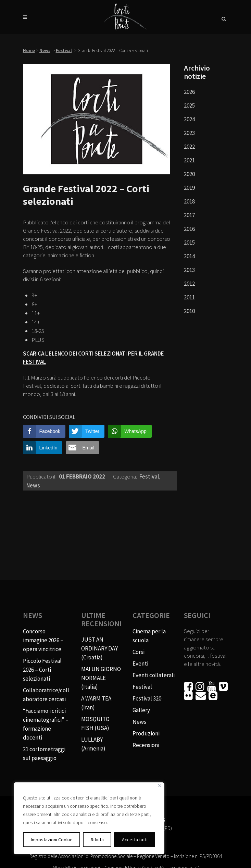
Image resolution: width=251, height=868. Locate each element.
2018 (189, 201)
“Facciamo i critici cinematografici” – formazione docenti (46, 724)
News (45, 51)
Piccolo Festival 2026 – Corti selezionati (42, 670)
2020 (189, 174)
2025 (189, 106)
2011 (189, 297)
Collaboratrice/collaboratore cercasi (46, 695)
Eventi (140, 664)
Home (29, 51)
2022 (189, 147)
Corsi (139, 652)
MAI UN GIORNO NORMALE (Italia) (101, 678)
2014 (189, 256)
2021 (189, 160)
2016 (189, 229)
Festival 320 (147, 698)
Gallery (141, 710)
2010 (189, 311)
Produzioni (146, 733)
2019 (189, 188)
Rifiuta (97, 840)
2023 (189, 133)
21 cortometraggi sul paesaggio (44, 754)
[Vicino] (160, 786)
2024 (189, 119)
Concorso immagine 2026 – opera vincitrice (43, 640)
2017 (189, 215)
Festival (64, 51)
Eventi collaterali (154, 675)
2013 (189, 270)
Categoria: (125, 476)
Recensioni (146, 745)
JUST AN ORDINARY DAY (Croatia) (99, 648)
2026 (189, 92)
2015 (189, 243)
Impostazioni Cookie (52, 840)
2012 (189, 284)
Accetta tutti (135, 840)
